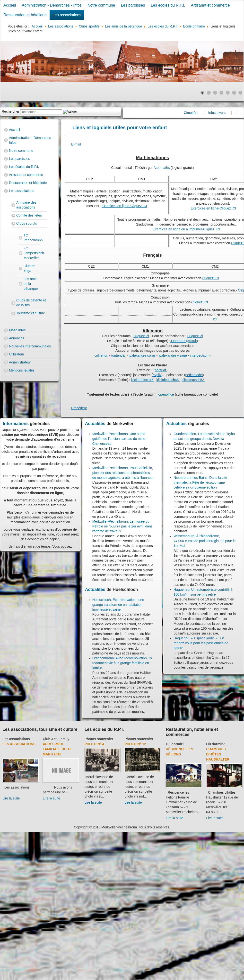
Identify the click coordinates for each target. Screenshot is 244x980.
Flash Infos (17, 330)
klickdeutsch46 (143, 380)
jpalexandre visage (173, 355)
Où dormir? (175, 744)
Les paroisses (133, 5)
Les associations (67, 15)
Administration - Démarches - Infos (52, 5)
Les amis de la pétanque (31, 284)
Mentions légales (22, 370)
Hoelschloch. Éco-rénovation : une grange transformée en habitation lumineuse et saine (118, 605)
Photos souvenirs (99, 739)
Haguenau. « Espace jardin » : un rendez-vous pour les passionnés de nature (201, 643)
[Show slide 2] (209, 93)
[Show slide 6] (234, 93)
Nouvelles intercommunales (30, 346)
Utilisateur (17, 354)
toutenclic (119, 355)
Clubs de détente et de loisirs (31, 303)
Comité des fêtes (29, 215)
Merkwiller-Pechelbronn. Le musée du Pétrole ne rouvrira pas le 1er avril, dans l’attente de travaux (122, 526)
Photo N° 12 (135, 744)
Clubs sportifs (27, 223)
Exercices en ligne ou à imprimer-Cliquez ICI (186, 229)
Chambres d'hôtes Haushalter (218, 754)
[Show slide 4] (221, 93)
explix (157, 375)
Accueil (10, 5)
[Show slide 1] (202, 93)
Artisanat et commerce (210, 5)
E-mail (76, 144)
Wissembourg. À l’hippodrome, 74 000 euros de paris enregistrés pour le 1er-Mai (205, 541)
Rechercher (10, 111)
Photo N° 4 (94, 744)
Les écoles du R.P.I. (168, 5)
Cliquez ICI (210, 278)
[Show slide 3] (215, 93)
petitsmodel (194, 375)
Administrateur (20, 362)
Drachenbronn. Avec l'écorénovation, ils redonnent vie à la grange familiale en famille (122, 663)
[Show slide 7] (240, 93)
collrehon (102, 355)
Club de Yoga (29, 268)
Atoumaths (162, 168)
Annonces (17, 338)
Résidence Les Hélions (179, 752)
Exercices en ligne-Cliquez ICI (124, 206)
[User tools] (64, 136)
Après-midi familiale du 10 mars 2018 (57, 749)
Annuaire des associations (26, 205)
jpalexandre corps (142, 355)
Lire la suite (11, 798)
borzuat (161, 370)
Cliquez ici (141, 336)
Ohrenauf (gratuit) (184, 341)
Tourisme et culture (31, 313)
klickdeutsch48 (168, 380)
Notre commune (101, 5)
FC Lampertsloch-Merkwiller (32, 253)
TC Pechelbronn (32, 238)
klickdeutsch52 (193, 380)
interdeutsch (200, 355)
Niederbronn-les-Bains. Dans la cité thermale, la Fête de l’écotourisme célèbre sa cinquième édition (200, 482)
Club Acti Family (56, 739)
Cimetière (201, 113)
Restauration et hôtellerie (25, 15)
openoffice (166, 394)
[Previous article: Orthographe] (79, 408)
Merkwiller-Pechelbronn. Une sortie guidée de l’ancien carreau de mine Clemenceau (119, 439)
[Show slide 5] (228, 93)
